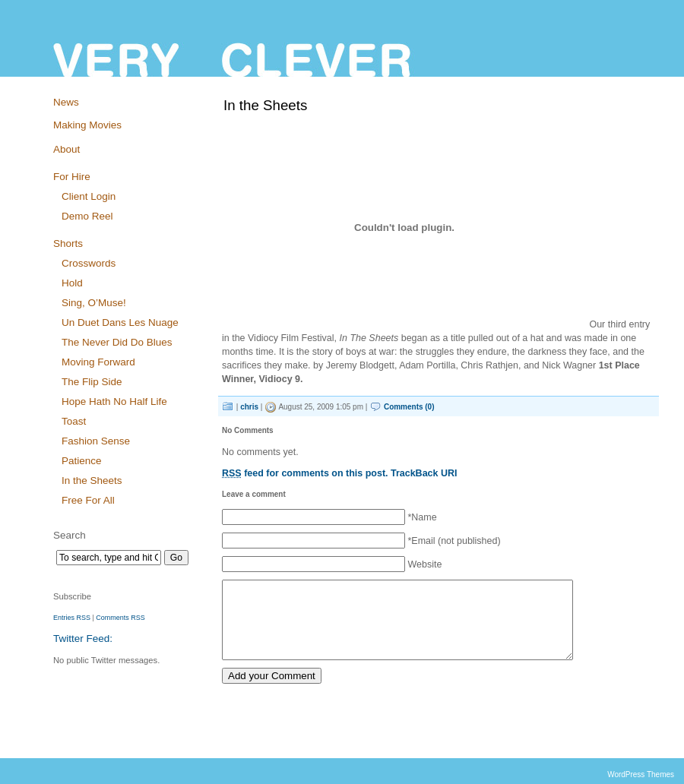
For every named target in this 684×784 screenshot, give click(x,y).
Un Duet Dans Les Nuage (120, 322)
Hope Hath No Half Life (114, 401)
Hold (72, 283)
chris (249, 407)
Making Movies (87, 125)
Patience (81, 461)
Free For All (88, 500)
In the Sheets (92, 481)
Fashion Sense (96, 441)
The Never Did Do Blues (117, 342)
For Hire (72, 177)
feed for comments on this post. (305, 473)
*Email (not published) (454, 541)
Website (424, 564)
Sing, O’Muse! (94, 303)
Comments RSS (120, 618)
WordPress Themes (641, 775)
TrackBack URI (424, 473)
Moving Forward (98, 362)
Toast (74, 421)
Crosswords (89, 263)
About (66, 149)
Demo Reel (87, 216)
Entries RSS (72, 618)
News (66, 102)
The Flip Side (92, 382)
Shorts (68, 243)
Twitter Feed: (83, 639)
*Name (422, 517)
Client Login (89, 196)
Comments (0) (409, 407)
